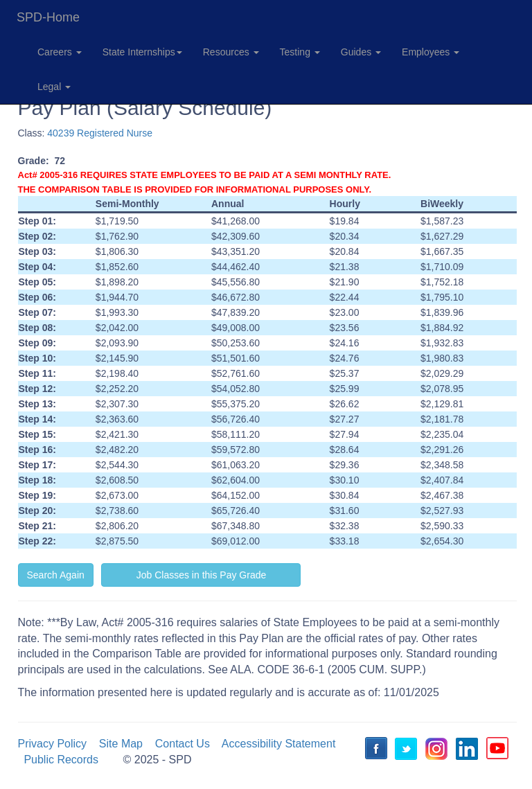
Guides (361, 52)
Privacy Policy (53, 744)
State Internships (142, 52)
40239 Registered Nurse (100, 133)
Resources (231, 52)
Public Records (61, 760)
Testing (300, 52)
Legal (54, 87)
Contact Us (183, 744)
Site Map (121, 744)
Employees (431, 52)
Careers (60, 52)
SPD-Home (48, 17)
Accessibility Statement (279, 744)
